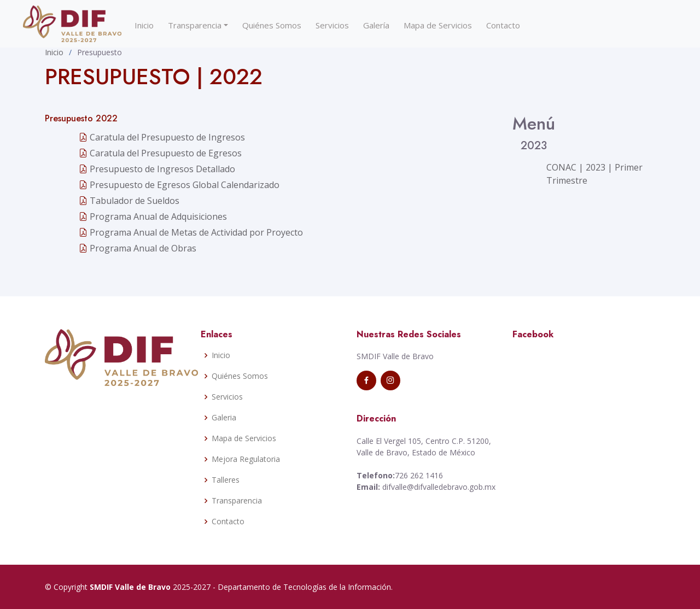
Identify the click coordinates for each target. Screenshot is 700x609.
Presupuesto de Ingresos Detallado (157, 169)
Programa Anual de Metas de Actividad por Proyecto (191, 232)
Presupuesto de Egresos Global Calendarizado (179, 185)
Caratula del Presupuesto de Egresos (160, 153)
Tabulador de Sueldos (129, 201)
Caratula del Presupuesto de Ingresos (162, 137)
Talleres (226, 480)
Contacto (503, 25)
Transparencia (195, 25)
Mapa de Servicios (438, 25)
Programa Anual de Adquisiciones (153, 216)
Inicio (144, 25)
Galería (376, 25)
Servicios (332, 25)
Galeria (224, 418)
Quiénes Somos (272, 25)
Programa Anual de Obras (138, 248)
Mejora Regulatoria (246, 459)
